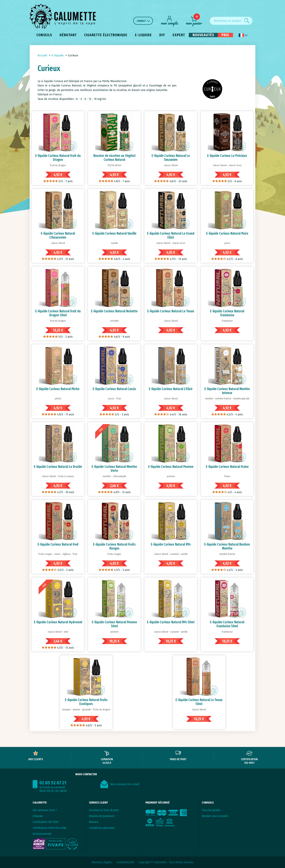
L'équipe (38, 816)
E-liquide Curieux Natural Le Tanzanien (171, 158)
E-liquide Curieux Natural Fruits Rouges (114, 546)
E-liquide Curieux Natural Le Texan (171, 311)
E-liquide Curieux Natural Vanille (114, 233)
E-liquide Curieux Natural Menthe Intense (227, 391)
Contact (141, 21)
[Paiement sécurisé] (171, 818)
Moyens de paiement (102, 816)
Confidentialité (125, 862)
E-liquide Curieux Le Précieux (227, 156)
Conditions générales (102, 828)
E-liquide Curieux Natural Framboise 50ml (227, 624)
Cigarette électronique (106, 35)
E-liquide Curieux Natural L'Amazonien (58, 235)
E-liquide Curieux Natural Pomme (171, 467)
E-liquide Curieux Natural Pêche (58, 389)
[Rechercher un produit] (231, 21)
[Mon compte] (169, 20)
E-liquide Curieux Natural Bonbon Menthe (227, 546)
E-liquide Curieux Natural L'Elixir (171, 389)
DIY (162, 35)
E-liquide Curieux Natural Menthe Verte (114, 469)
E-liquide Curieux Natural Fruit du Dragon (58, 158)
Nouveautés (203, 35)
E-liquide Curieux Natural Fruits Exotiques (86, 702)
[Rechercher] (247, 21)
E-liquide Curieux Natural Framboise (227, 313)
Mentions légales (102, 862)
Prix (225, 35)
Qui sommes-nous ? (45, 810)
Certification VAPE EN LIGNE (49, 828)
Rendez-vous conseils (215, 816)
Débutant (68, 35)
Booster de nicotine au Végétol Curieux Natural (114, 158)
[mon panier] (194, 21)
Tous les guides (211, 810)
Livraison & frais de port (104, 810)
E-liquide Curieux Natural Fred (58, 544)
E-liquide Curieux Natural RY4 (171, 544)
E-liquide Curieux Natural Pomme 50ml (114, 624)
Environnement (42, 834)
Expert (179, 35)
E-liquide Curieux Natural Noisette (114, 311)
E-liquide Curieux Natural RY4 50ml (171, 622)
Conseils (44, 35)
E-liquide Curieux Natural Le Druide (58, 467)
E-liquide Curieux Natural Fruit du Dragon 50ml (58, 313)
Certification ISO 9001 (46, 822)
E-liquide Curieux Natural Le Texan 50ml (199, 702)
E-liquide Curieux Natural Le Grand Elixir (171, 235)
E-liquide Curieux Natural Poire (227, 233)
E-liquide (143, 35)
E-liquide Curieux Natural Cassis (114, 389)
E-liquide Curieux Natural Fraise (227, 467)
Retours (94, 822)
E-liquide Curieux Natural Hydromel (58, 622)
